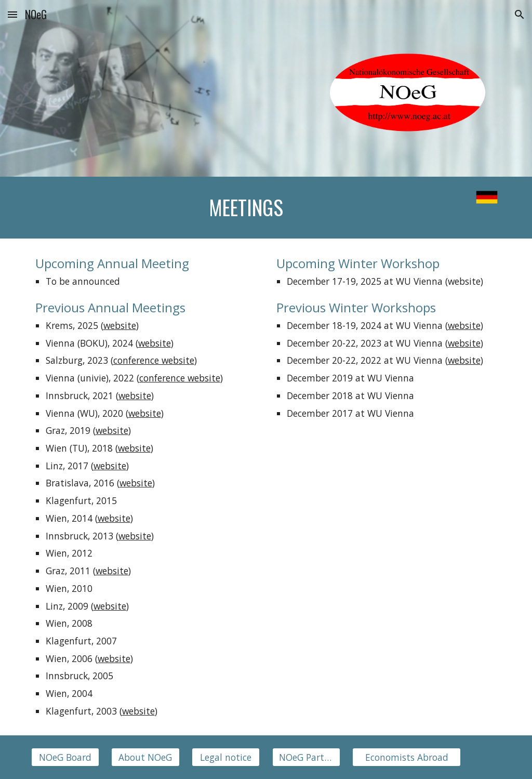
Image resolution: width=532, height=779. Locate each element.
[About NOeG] (145, 757)
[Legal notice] (226, 757)
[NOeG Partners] (306, 757)
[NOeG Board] (65, 757)
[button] (12, 14)
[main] (246, 208)
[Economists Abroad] (407, 757)
